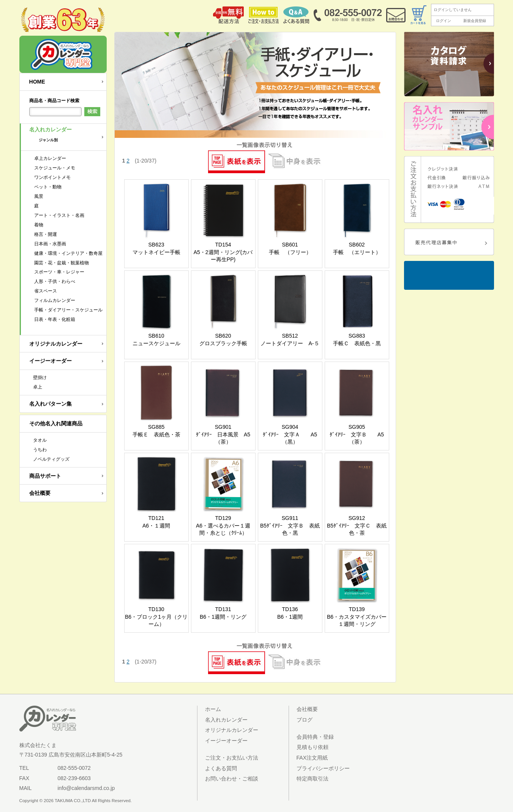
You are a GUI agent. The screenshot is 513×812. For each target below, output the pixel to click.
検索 (92, 112)
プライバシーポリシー (323, 768)
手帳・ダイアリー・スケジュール (68, 310)
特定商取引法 (313, 779)
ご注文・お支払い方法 (232, 758)
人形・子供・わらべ (55, 281)
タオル (40, 440)
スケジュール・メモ (55, 168)
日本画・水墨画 (50, 244)
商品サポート (45, 476)
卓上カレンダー (50, 158)
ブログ (305, 720)
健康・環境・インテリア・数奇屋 (68, 253)
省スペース (46, 291)
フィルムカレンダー (55, 300)
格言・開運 (46, 234)
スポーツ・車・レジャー (59, 272)
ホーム (213, 709)
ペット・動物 (48, 187)
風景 (39, 196)
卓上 (38, 387)
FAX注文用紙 (312, 758)
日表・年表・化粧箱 (55, 319)
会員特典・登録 (315, 737)
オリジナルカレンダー (56, 344)
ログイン (444, 21)
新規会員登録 (475, 21)
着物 (39, 225)
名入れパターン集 (51, 404)
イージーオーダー (51, 361)
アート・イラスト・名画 (59, 215)
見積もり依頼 (313, 747)
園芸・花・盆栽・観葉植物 (62, 263)
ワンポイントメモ (52, 177)
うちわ (40, 450)
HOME (37, 82)
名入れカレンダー (68, 137)
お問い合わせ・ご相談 (232, 779)
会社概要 (40, 493)
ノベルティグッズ (51, 459)
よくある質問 (221, 768)
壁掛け (40, 378)
